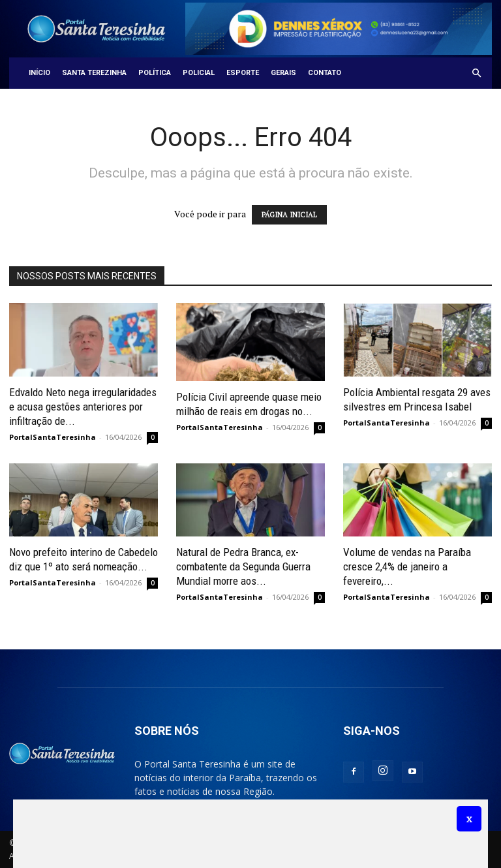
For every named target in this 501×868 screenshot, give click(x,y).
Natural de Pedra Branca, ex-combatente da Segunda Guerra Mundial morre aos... (243, 566)
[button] (476, 73)
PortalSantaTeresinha (53, 437)
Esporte (243, 73)
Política (155, 73)
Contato (325, 73)
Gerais (283, 73)
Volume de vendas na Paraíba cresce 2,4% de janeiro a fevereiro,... (407, 566)
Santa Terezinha (94, 73)
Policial (199, 73)
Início (39, 73)
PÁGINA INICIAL (289, 215)
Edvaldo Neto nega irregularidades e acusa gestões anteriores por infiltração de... (83, 407)
